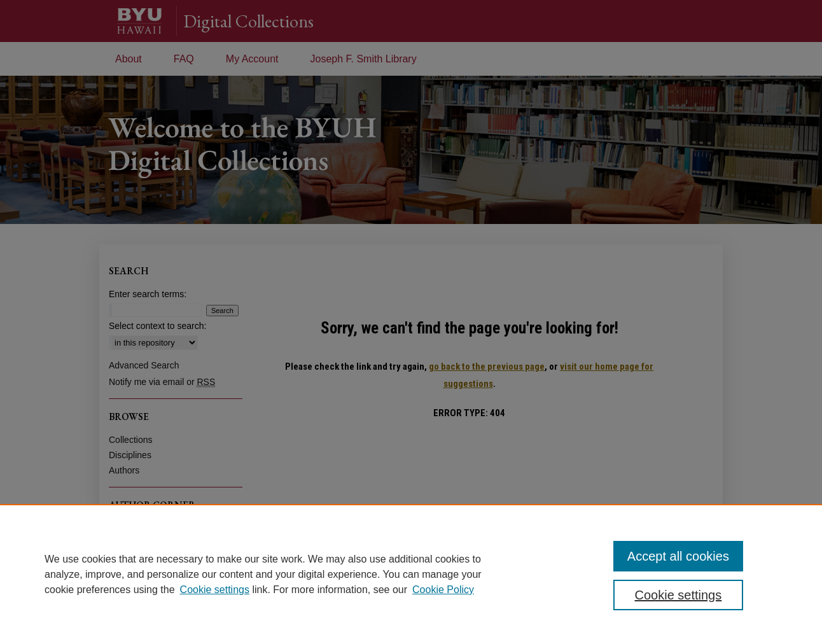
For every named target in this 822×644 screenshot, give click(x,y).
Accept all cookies (678, 556)
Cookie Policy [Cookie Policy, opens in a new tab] (443, 590)
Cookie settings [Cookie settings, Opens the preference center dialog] (679, 595)
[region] (411, 574)
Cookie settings (215, 590)
